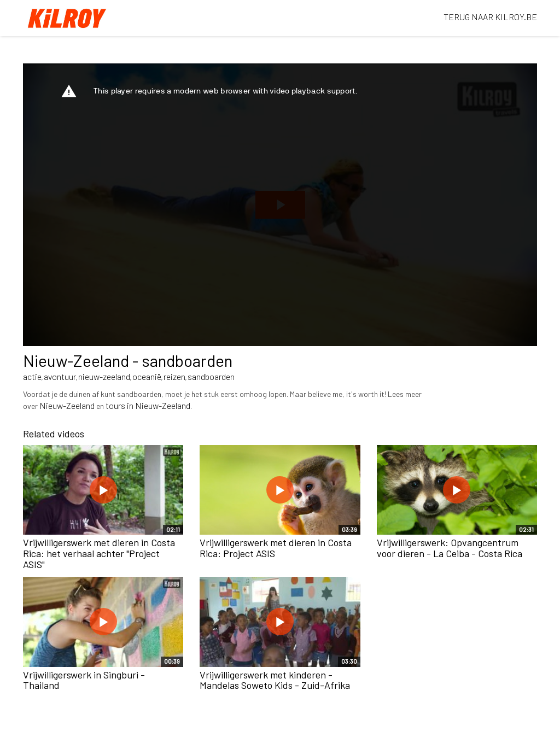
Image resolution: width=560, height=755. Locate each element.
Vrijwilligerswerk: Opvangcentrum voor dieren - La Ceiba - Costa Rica (450, 548)
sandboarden (211, 376)
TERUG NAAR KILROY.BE (490, 17)
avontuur (60, 376)
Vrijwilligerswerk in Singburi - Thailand (84, 680)
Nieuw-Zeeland (67, 405)
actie (32, 376)
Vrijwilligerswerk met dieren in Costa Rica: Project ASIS (276, 548)
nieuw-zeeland (104, 376)
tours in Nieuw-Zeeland (148, 405)
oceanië (147, 376)
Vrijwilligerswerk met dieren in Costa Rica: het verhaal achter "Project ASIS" (99, 553)
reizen (174, 376)
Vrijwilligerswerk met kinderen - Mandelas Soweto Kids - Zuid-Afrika (275, 680)
